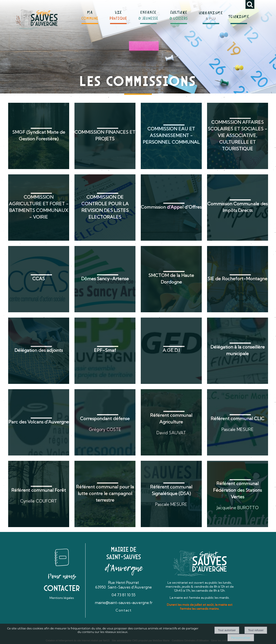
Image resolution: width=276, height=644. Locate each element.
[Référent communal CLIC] (238, 422)
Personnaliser (241, 638)
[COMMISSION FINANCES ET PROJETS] (105, 136)
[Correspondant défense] (105, 422)
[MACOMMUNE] (90, 13)
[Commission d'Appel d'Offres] (171, 208)
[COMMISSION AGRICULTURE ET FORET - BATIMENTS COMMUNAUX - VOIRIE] (39, 208)
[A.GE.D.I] (171, 351)
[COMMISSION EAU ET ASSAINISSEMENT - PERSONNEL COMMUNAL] (171, 136)
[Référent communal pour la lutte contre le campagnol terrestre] (105, 494)
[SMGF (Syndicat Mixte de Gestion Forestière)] (39, 136)
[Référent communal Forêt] (39, 494)
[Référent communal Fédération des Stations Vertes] (238, 494)
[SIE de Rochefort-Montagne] (238, 279)
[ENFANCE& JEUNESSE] (148, 13)
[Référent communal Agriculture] (171, 422)
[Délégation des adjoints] (39, 351)
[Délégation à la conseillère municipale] (238, 351)
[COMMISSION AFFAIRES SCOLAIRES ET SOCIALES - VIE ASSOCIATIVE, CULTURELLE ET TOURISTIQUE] (238, 136)
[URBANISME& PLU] (211, 13)
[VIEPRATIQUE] (118, 14)
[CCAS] (39, 279)
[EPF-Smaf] (105, 351)
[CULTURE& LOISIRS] (179, 13)
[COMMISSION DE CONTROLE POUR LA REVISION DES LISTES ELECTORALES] (105, 208)
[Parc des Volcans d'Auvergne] (39, 422)
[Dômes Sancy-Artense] (105, 279)
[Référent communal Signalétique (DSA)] (171, 494)
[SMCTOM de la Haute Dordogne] (171, 279)
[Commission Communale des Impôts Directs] (238, 208)
